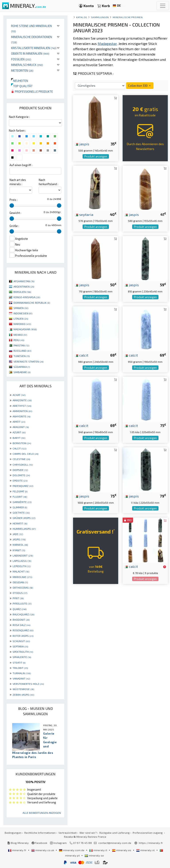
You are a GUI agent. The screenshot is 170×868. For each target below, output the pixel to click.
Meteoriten (22, 70)
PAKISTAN (21, 345)
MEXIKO (20, 335)
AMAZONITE (22, 400)
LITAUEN (21, 319)
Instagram (58, 843)
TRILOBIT (20, 668)
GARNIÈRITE (22, 502)
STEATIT (19, 663)
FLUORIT (20, 497)
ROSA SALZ (21, 625)
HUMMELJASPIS (24, 529)
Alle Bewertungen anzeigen (42, 813)
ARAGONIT (21, 427)
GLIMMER (20, 507)
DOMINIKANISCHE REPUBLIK (32, 303)
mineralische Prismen (128, 17)
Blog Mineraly (18, 843)
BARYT (19, 438)
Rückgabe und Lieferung (115, 833)
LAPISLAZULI (22, 561)
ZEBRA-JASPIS (23, 695)
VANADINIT (21, 678)
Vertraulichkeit (68, 833)
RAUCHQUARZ (23, 614)
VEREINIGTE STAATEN (28, 361)
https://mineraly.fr (151, 843)
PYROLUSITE (22, 603)
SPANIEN (21, 308)
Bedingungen (13, 833)
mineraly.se (94, 855)
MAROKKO (22, 324)
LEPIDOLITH (22, 566)
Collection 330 (140, 85)
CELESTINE (21, 459)
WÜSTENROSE (23, 689)
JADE (18, 534)
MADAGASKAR (25, 329)
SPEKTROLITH (23, 652)
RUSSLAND (22, 351)
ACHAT (19, 395)
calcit (82, 355)
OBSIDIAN (20, 582)
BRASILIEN (22, 292)
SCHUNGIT (21, 641)
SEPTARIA (20, 646)
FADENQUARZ (23, 486)
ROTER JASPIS (23, 636)
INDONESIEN (23, 313)
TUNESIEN (22, 356)
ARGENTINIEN (24, 286)
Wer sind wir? (88, 833)
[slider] (12, 205)
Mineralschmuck (27, 65)
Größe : (14, 226)
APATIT (19, 422)
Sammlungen (100, 17)
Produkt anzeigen (96, 156)
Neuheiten (20, 81)
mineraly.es (122, 850)
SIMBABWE (22, 372)
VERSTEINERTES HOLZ (28, 684)
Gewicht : (15, 213)
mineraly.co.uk (43, 850)
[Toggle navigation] (163, 6)
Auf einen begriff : (21, 165)
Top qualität (22, 86)
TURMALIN (22, 673)
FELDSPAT (20, 491)
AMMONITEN (22, 411)
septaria (84, 214)
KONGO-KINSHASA (27, 297)
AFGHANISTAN (24, 281)
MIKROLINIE (22, 577)
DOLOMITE (21, 475)
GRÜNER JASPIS (24, 518)
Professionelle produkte (32, 91)
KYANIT (19, 550)
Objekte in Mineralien (30, 53)
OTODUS (20, 593)
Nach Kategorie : (19, 117)
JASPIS (19, 539)
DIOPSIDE (20, 470)
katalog (82, 17)
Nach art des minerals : (18, 182)
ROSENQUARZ (23, 630)
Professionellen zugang (148, 833)
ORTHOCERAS (23, 588)
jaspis (82, 144)
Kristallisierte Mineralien (34, 48)
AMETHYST (22, 406)
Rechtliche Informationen (40, 833)
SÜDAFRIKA (22, 367)
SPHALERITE (22, 657)
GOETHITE (21, 513)
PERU (19, 340)
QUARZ (20, 609)
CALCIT (19, 448)
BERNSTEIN (22, 443)
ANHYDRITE (21, 416)
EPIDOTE (20, 480)
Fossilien (21, 59)
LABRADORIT (23, 555)
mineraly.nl (146, 850)
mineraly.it (99, 850)
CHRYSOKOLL (23, 465)
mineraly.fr (17, 850)
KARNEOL (20, 545)
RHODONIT (21, 620)
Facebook (39, 843)
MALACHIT (21, 571)
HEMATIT (20, 523)
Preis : (14, 200)
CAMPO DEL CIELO (25, 454)
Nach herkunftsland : (48, 182)
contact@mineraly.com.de (115, 843)
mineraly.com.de (72, 850)
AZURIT (19, 432)
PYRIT (18, 598)
